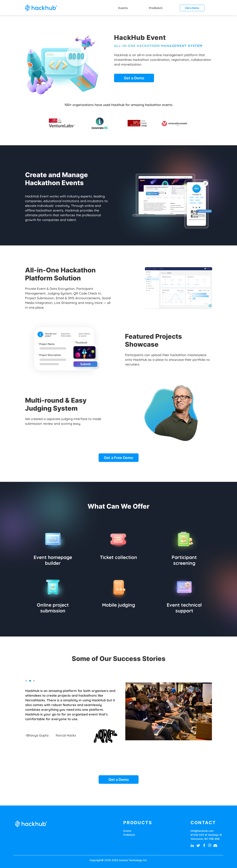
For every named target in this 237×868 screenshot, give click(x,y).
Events (127, 831)
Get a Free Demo (119, 458)
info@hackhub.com (202, 831)
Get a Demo (192, 8)
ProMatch (129, 835)
